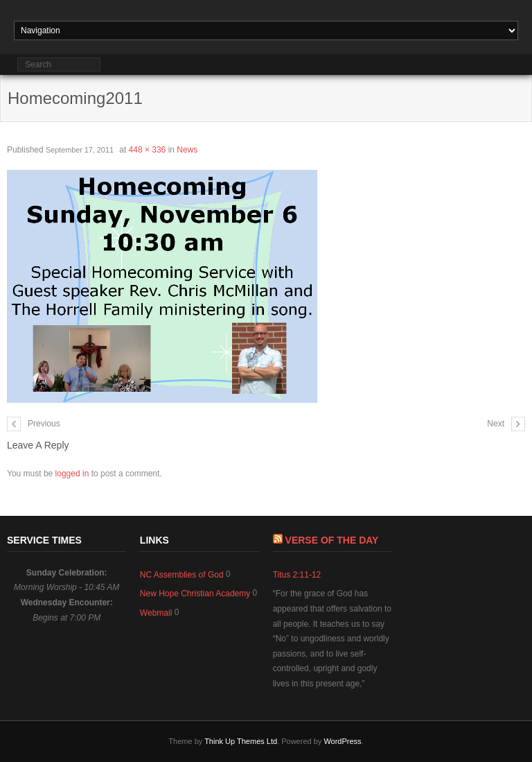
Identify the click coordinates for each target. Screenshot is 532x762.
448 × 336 (148, 150)
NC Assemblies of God (182, 575)
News (187, 150)
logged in (72, 474)
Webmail (156, 613)
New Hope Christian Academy (195, 594)
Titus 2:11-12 (297, 575)
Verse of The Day (332, 540)
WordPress (342, 741)
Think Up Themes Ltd (241, 741)
